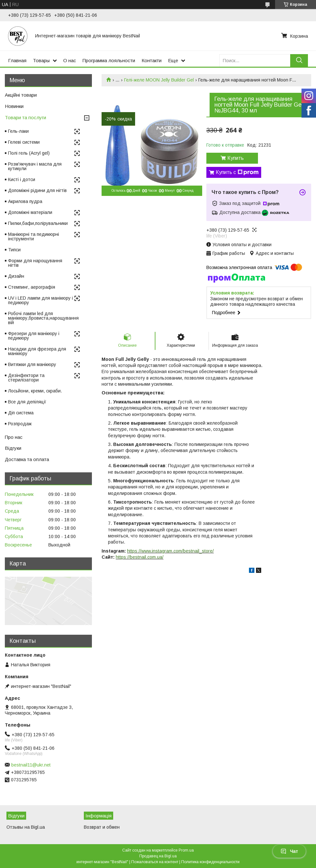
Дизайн (16, 276)
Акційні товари (21, 95)
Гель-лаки (18, 131)
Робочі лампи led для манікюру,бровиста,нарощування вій (43, 318)
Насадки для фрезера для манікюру (37, 351)
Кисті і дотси (22, 179)
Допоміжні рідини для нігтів (37, 190)
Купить (236, 158)
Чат (289, 851)
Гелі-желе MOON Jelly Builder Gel (159, 80)
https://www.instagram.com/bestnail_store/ (170, 551)
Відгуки (13, 448)
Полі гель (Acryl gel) (29, 153)
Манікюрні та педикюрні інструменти (34, 236)
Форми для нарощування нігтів (35, 263)
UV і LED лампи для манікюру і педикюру (40, 300)
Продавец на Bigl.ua (158, 856)
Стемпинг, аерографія (32, 287)
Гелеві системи (24, 142)
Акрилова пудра (25, 201)
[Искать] (299, 60)
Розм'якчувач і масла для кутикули (35, 166)
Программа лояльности (109, 60)
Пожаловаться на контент (155, 862)
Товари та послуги (25, 117)
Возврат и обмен (102, 827)
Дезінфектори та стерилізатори (26, 378)
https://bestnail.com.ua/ (140, 557)
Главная (17, 60)
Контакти (152, 60)
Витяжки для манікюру (32, 364)
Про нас (14, 437)
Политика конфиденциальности (210, 862)
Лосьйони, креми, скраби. (35, 391)
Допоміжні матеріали (30, 212)
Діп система (21, 413)
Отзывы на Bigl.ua (26, 827)
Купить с (237, 172)
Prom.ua (186, 850)
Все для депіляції (27, 402)
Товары (41, 60)
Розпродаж (20, 424)
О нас (70, 60)
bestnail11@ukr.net (31, 765)
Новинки (14, 106)
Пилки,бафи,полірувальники (38, 223)
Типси (14, 250)
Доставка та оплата (27, 459)
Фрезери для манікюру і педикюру (34, 336)
